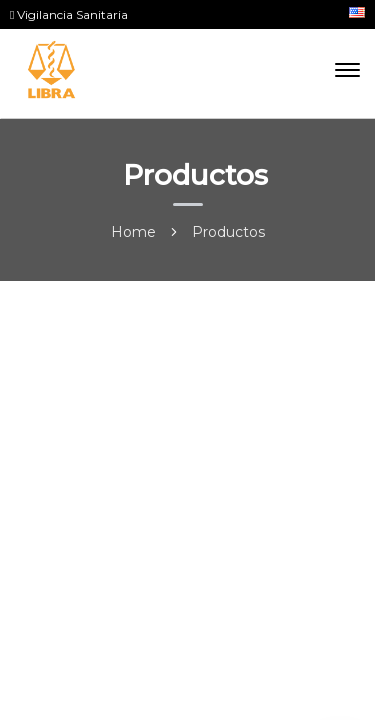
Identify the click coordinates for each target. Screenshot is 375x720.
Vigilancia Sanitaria (69, 14)
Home (133, 232)
